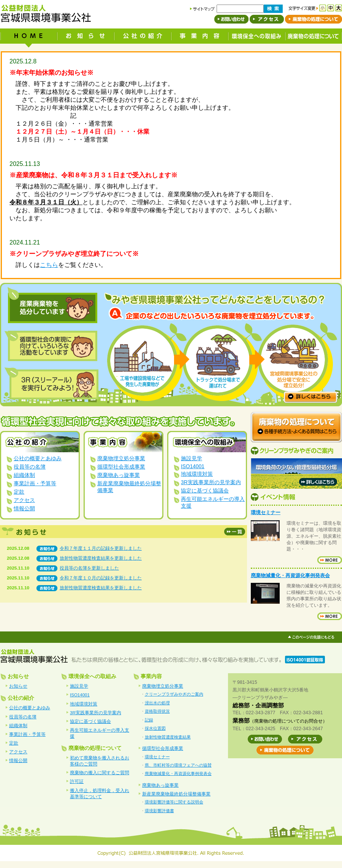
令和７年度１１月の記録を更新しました (101, 548)
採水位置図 (155, 728)
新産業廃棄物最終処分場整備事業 (176, 794)
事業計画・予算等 (35, 484)
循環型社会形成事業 (121, 467)
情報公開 (24, 509)
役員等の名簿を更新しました (89, 568)
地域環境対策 (197, 474)
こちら (49, 265)
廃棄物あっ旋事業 (119, 475)
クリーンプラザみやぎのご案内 (174, 694)
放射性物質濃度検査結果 (168, 737)
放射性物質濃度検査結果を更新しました (101, 558)
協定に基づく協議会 (205, 491)
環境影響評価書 (159, 811)
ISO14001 (193, 466)
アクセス (24, 500)
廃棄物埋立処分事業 (121, 458)
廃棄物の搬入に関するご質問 (100, 773)
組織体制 (24, 475)
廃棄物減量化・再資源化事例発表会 (290, 575)
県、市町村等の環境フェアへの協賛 (178, 765)
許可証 (77, 781)
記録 (149, 720)
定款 (19, 492)
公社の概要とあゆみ (38, 458)
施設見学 (192, 458)
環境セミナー (266, 512)
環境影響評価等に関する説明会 (174, 802)
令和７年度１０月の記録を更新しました (101, 578)
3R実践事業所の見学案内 (211, 482)
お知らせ (18, 686)
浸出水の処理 (157, 703)
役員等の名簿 (30, 467)
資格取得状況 (157, 711)
